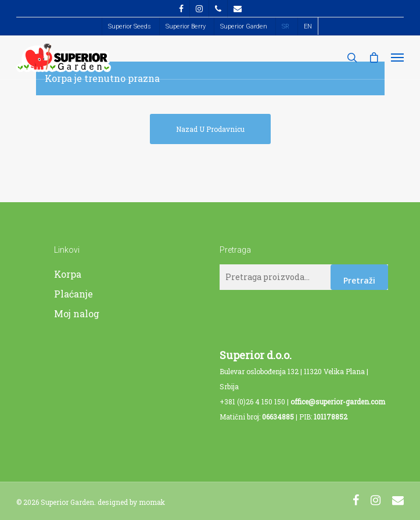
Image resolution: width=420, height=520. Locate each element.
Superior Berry (186, 26)
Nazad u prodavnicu (210, 129)
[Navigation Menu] (397, 58)
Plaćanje (73, 294)
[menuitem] (285, 26)
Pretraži (359, 280)
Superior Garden (244, 26)
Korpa (68, 274)
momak (152, 502)
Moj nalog (77, 313)
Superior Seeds (130, 26)
